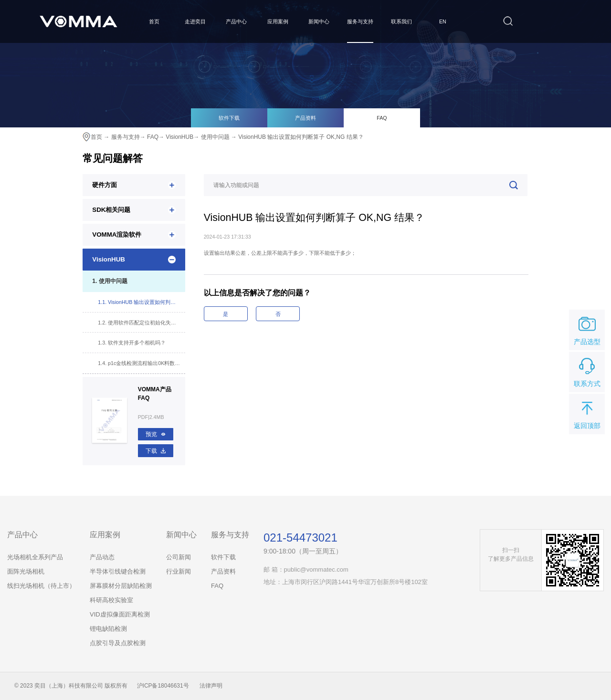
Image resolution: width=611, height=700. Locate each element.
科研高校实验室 (111, 600)
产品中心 (236, 21)
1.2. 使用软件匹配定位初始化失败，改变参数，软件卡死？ (142, 323)
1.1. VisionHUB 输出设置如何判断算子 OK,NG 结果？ (142, 302)
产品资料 (305, 118)
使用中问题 (215, 137)
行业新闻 (179, 571)
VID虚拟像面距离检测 (120, 614)
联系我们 (401, 21)
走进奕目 (195, 21)
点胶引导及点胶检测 (118, 643)
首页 (154, 21)
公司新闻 (179, 557)
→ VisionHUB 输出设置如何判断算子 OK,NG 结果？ (297, 137)
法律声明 (211, 686)
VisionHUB (179, 137)
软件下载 (229, 118)
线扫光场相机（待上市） (41, 586)
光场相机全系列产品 (35, 557)
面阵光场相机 (26, 571)
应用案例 (278, 21)
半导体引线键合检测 (118, 571)
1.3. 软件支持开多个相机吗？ (132, 343)
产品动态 (102, 557)
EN (443, 21)
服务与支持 (360, 21)
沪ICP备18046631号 (163, 686)
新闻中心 (319, 21)
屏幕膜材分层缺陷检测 (121, 586)
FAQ (382, 118)
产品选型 (587, 329)
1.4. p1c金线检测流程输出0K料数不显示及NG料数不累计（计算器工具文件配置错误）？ (142, 363)
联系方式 (587, 371)
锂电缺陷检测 (108, 629)
